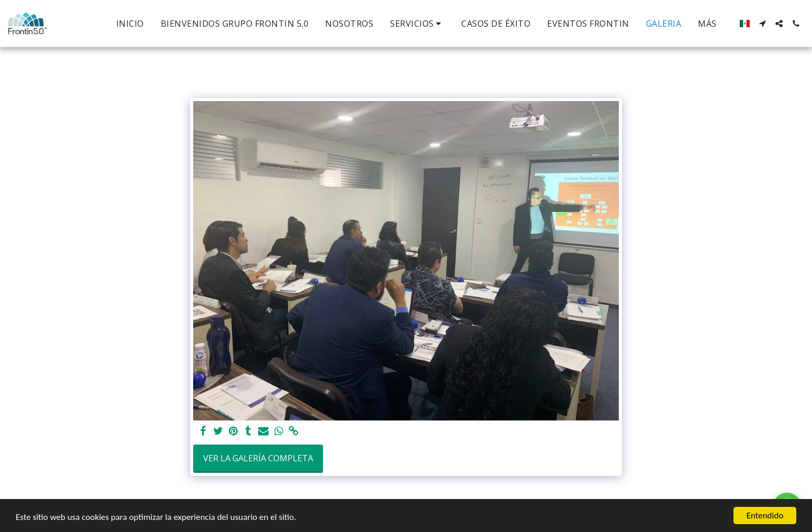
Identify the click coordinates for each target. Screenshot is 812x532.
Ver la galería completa (258, 458)
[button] (417, 24)
